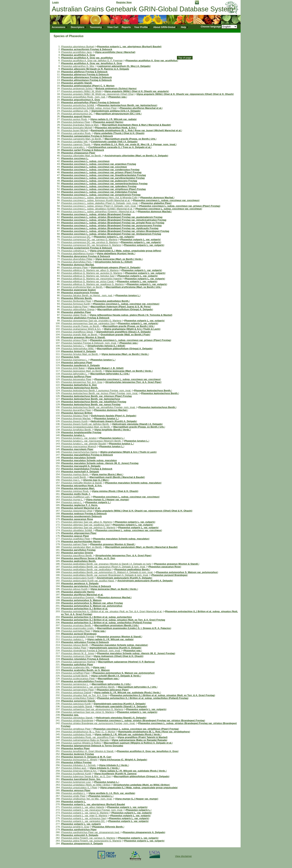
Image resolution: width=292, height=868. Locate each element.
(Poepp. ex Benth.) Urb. (130, 139)
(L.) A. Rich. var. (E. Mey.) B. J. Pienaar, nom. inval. (135, 144)
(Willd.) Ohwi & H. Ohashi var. (136, 91)
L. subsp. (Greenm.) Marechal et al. (98, 212)
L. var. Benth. (88, 687)
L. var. (114, 237)
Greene (77, 553)
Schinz (77, 88)
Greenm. (78, 597)
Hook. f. (76, 494)
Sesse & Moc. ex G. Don (88, 558)
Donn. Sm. (81, 779)
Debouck (81, 516)
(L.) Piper (79, 788)
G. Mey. (78, 66)
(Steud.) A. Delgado (123, 332)
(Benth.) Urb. (116, 625)
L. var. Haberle (83, 807)
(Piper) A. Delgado (115, 267)
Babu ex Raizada (85, 740)
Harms (76, 116)
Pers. (77, 262)
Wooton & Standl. (83, 337)
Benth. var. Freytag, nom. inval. (98, 407)
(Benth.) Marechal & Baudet (117, 477)
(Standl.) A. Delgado (137, 424)
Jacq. (77, 52)
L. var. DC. (83, 821)
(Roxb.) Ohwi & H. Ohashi (115, 491)
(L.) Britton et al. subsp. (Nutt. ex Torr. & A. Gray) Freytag (113, 620)
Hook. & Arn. (116, 128)
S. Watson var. (187, 572)
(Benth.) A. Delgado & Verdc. (116, 676)
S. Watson (81, 600)
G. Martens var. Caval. (88, 281)
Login (55, 2)
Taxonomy (96, 27)
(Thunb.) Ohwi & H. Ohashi (119, 133)
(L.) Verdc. (114, 765)
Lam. (76, 497)
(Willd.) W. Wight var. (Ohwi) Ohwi (97, 94)
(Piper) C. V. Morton (88, 86)
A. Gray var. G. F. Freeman (92, 60)
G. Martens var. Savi (88, 276)
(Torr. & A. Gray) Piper (133, 382)
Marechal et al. (141, 108)
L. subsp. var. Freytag (99, 164)
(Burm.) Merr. (107, 474)
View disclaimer (183, 856)
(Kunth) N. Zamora (115, 774)
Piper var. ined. (90, 832)
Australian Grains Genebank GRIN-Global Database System (142, 9)
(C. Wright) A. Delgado (123, 760)
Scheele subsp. (89, 460)
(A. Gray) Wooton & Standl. (88, 751)
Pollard (78, 698)
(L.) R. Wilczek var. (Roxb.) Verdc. (127, 692)
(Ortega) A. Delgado (125, 309)
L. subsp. (85, 161)
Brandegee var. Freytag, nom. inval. (98, 723)
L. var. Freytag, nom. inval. (92, 810)
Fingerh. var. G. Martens (88, 838)
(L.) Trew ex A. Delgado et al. (119, 147)
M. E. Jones (78, 653)
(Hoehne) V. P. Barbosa (126, 662)
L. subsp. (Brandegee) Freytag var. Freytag (112, 217)
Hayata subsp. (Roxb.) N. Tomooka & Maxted (131, 315)
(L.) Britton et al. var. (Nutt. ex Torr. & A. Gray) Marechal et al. (112, 611)
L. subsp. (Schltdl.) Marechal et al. (97, 209)
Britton (77, 413)
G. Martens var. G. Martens (90, 270)
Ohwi (77, 511)
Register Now (124, 2)
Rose (77, 519)
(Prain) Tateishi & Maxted (142, 737)
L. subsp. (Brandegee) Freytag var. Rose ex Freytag (113, 223)
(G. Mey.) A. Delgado (124, 66)
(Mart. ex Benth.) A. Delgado (136, 156)
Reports (126, 27)
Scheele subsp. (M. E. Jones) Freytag (100, 463)
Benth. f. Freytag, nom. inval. (96, 390)
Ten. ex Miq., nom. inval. (87, 799)
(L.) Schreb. (79, 765)
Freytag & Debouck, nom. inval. (89, 343)
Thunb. (76, 144)
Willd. (78, 349)
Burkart (78, 47)
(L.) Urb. (110, 374)
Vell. (75, 142)
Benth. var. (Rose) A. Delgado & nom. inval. (103, 567)
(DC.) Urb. (118, 114)
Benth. (77, 298)
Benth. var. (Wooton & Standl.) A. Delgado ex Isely (106, 564)
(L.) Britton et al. (84, 609)
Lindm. (78, 628)
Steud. (77, 332)
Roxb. (74, 119)
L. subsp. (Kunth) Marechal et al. (96, 200)
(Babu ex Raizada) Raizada (139, 740)
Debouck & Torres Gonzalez (92, 746)
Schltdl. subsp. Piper (89, 108)
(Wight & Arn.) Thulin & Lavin (132, 329)
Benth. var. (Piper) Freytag (96, 396)
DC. (77, 114)
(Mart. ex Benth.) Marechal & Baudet (141, 547)
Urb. (75, 111)
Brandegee (169, 575)
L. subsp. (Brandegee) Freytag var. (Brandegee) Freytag (115, 231)
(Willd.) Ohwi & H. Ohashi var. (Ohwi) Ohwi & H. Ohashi (185, 94)
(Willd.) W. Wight (81, 91)
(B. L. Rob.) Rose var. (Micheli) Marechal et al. (136, 130)
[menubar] (120, 27)
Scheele (78, 458)
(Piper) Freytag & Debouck (90, 102)
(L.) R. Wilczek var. (113, 119)
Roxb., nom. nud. (83, 97)
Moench (79, 446)
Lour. (76, 782)
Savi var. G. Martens (91, 321)
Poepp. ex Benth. (80, 326)
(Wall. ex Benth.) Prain (125, 335)
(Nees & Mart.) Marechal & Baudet (136, 125)
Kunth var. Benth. (85, 424)
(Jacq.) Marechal (115, 52)
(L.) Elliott (114, 262)
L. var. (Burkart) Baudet (129, 47)
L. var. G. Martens (85, 813)
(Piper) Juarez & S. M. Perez (120, 307)
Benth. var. (127, 105)
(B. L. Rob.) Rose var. (154, 732)
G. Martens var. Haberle (91, 279)
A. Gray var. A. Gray (92, 63)
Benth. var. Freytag (94, 402)
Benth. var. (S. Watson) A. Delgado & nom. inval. (107, 572)
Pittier (77, 259)
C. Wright (79, 760)
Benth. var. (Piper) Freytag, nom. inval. (100, 393)
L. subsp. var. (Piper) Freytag (101, 172)
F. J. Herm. (80, 505)
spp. (117, 97)
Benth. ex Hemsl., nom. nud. (87, 295)
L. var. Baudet (84, 444)
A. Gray (78, 55)
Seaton (78, 290)
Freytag (80, 293)
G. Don (79, 385)
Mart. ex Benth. (81, 139)
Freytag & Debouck (87, 49)
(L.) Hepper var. (107, 500)
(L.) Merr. (96, 480)
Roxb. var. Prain (88, 737)
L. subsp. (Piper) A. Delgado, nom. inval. (100, 203)
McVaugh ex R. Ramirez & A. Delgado (95, 69)
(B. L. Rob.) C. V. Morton (88, 732)
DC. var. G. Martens (89, 239)
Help (183, 27)
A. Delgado (78, 351)
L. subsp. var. (94, 167)
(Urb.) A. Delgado (116, 111)
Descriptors (77, 27)
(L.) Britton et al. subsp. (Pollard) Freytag (106, 623)
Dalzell (76, 692)
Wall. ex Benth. (80, 335)
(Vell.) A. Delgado (114, 142)
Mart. (78, 488)
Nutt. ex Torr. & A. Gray (84, 695)
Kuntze (77, 253)
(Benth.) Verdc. (112, 430)
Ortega (78, 309)
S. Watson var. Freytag (92, 603)
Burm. (75, 474)
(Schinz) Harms (116, 88)
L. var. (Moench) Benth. (91, 441)
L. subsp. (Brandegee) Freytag (96, 214)
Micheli (77, 128)
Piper (76, 122)
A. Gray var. (87, 58)
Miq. (76, 667)
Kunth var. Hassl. (88, 581)
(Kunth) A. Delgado (114, 421)
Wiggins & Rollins (81, 743)
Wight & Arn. (81, 329)
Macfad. (157, 198)
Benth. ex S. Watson (85, 670)
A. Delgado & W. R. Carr (86, 757)
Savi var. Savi (88, 323)
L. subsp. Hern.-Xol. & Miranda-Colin (99, 198)
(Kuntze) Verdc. (116, 253)
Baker (73, 368)
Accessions (58, 27)
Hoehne (78, 662)
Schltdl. (78, 105)
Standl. (77, 83)
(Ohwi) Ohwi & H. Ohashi (118, 656)
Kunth (76, 304)
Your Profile (141, 27)
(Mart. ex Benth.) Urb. (133, 287)
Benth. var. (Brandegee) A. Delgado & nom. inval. (105, 575)
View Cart (113, 27)
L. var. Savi (84, 818)
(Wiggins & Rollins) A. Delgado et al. (138, 743)
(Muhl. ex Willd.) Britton (86, 785)
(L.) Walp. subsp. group (125, 251)
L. (73, 147)
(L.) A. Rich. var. (112, 793)
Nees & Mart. (80, 125)
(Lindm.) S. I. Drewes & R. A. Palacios (134, 628)
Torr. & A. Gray (82, 382)
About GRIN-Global (164, 27)
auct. (74, 768)
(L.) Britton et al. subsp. (96, 617)
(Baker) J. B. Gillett (105, 368)
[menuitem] (60, 27)
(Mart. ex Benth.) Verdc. (119, 259)
